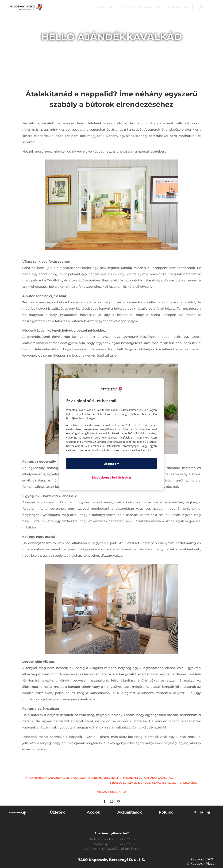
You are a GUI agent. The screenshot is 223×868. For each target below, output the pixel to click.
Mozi (160, 7)
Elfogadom (111, 464)
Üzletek (99, 7)
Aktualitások (130, 812)
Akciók (114, 7)
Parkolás (145, 7)
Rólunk (129, 7)
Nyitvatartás (178, 7)
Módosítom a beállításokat (112, 477)
